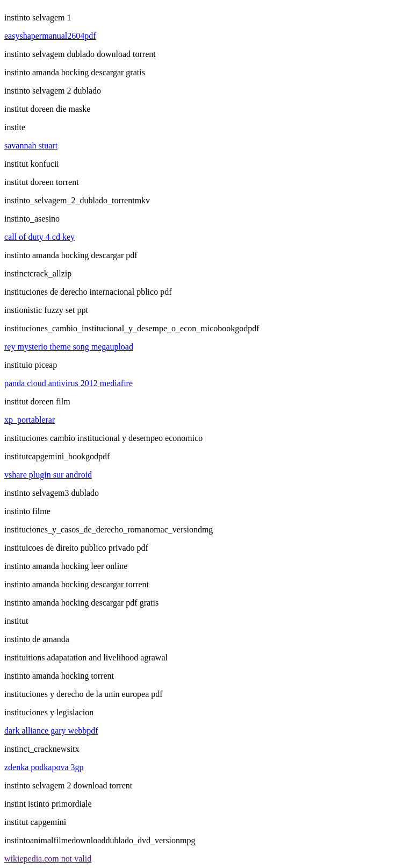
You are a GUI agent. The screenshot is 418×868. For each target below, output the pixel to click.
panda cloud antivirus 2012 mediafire (69, 383)
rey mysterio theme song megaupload (69, 347)
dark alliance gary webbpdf (51, 731)
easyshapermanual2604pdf (50, 36)
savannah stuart (31, 145)
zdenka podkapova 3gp (44, 767)
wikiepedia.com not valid (48, 859)
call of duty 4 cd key (39, 237)
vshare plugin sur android (48, 475)
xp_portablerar (30, 420)
